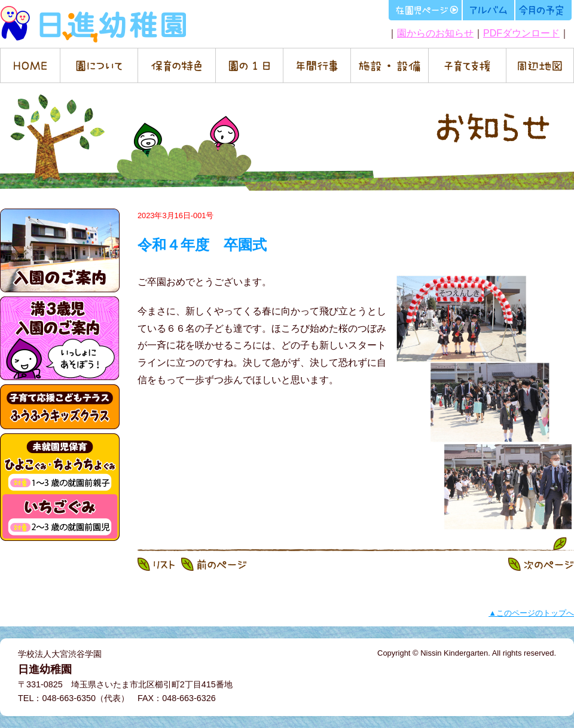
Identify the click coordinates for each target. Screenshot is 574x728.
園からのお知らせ (435, 33)
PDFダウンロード (521, 33)
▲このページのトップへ (531, 613)
